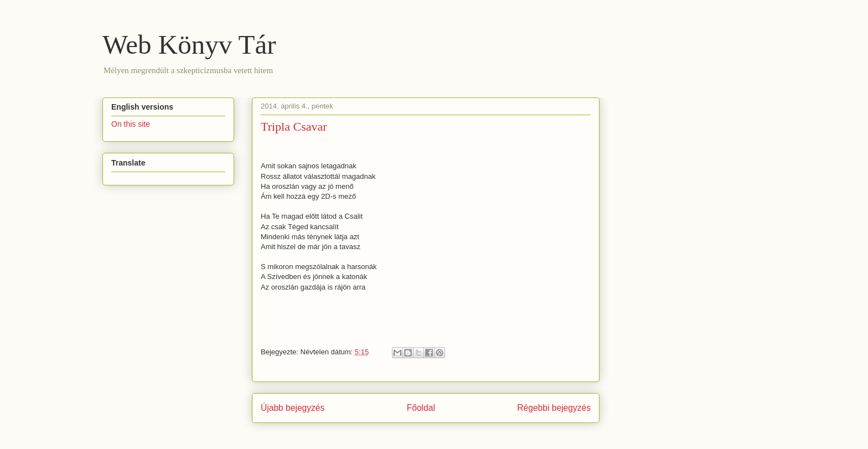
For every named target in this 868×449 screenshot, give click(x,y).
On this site (131, 124)
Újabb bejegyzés (293, 408)
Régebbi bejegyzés (554, 408)
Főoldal (421, 408)
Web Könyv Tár (189, 45)
